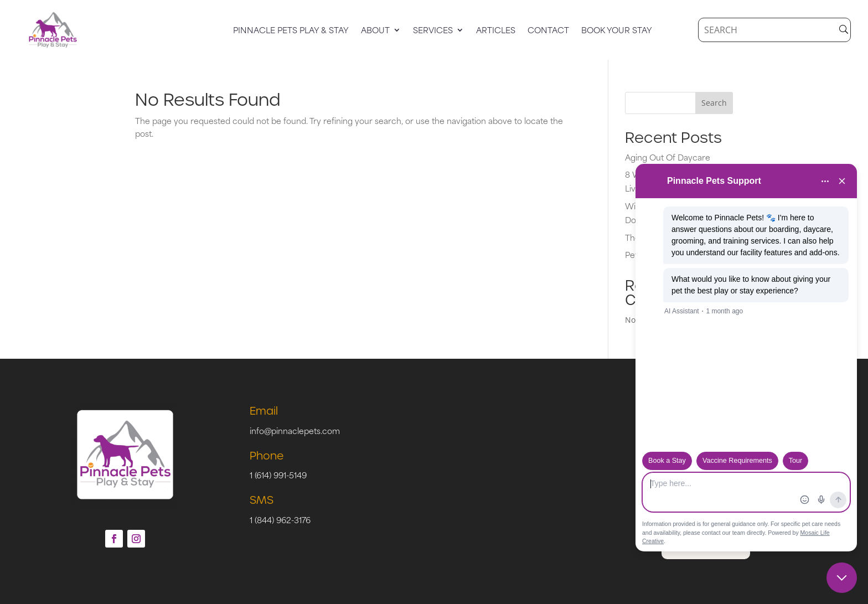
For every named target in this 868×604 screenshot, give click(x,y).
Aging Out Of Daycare (668, 157)
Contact (548, 31)
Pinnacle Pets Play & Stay (291, 31)
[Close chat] (842, 578)
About (375, 31)
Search (714, 103)
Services (433, 31)
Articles (496, 31)
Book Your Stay (617, 31)
